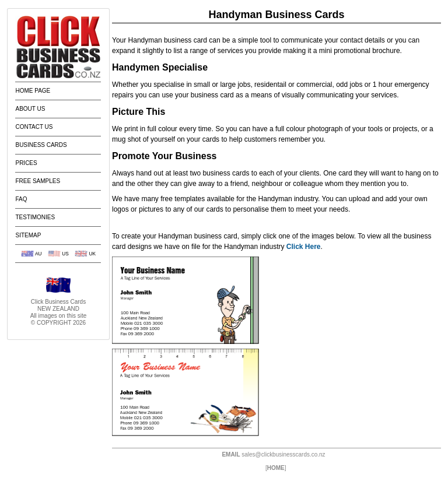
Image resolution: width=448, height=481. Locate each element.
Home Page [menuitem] (33, 91)
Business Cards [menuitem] (41, 145)
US (65, 254)
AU (38, 254)
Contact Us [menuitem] (34, 127)
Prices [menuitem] (26, 163)
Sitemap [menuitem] (28, 235)
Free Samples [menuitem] (38, 181)
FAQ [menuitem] (21, 199)
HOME (276, 468)
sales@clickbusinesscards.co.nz (283, 454)
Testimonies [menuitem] (35, 217)
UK (92, 254)
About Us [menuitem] (30, 109)
